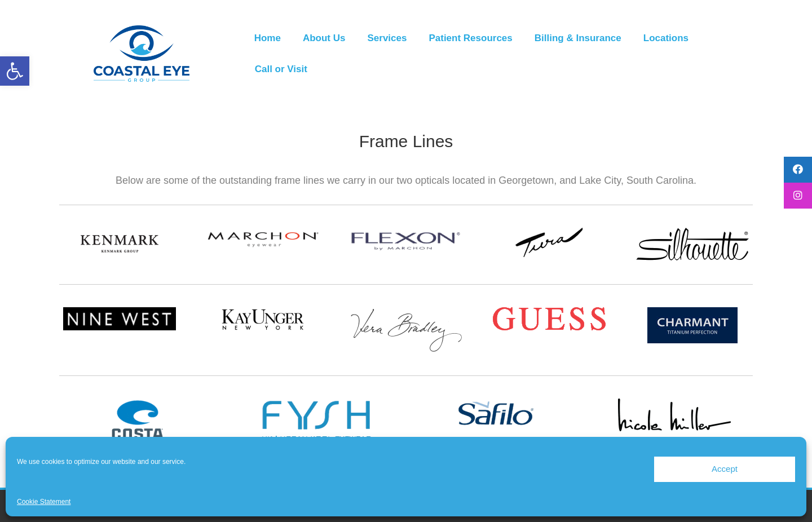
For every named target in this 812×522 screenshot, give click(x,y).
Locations (666, 38)
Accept (725, 469)
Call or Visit (281, 69)
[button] (15, 71)
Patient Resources (470, 38)
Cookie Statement (44, 502)
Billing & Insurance (578, 38)
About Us (324, 38)
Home (268, 38)
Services (387, 38)
